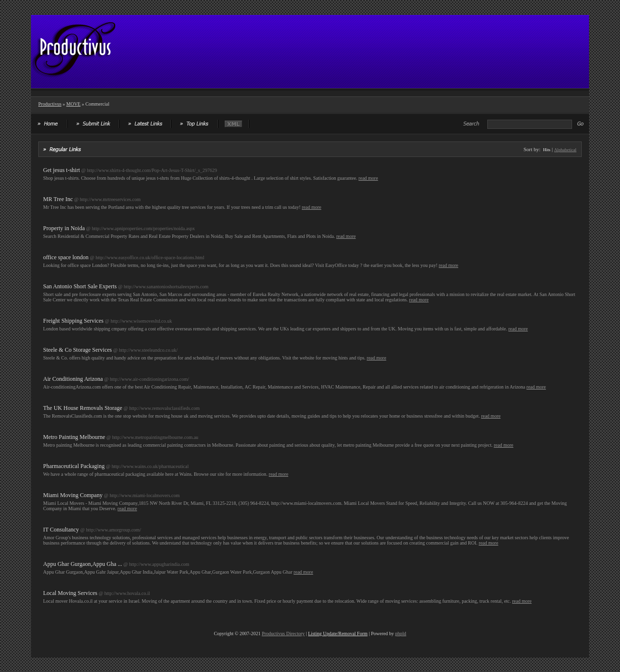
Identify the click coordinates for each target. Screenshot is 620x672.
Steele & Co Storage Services (77, 350)
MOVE (73, 104)
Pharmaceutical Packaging (74, 466)
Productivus (50, 104)
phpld (401, 633)
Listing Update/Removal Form (338, 633)
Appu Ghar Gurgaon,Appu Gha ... (83, 564)
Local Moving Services (70, 593)
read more (368, 178)
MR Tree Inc (58, 199)
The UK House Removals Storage (83, 408)
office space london (66, 257)
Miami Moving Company (73, 495)
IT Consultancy (61, 530)
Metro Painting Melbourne (74, 437)
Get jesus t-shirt (62, 170)
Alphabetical (565, 150)
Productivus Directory (283, 633)
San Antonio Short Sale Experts (80, 286)
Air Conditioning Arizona (73, 379)
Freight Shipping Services (73, 321)
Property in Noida (64, 228)
